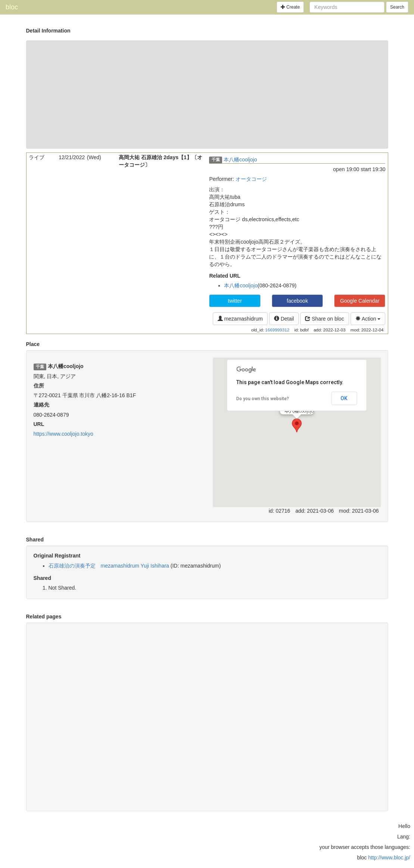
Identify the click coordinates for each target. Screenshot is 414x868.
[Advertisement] (207, 95)
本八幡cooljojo (240, 160)
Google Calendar (360, 301)
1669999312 (277, 330)
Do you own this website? (263, 399)
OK (344, 398)
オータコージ (251, 179)
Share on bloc (324, 319)
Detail (284, 319)
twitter (235, 301)
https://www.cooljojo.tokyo (63, 434)
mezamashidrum (240, 319)
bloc (12, 7)
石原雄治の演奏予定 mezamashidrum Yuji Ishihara (109, 566)
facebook (297, 301)
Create (290, 7)
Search (397, 7)
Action (368, 319)
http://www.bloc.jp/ (389, 858)
